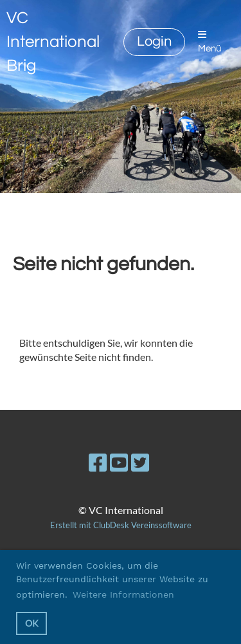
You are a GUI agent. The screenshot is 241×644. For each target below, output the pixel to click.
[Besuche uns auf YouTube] (119, 462)
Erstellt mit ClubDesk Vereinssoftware (121, 525)
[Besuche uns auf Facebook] (98, 462)
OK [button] (32, 623)
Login (154, 41)
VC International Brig (53, 42)
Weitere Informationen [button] (123, 594)
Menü (210, 41)
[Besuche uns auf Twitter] (140, 462)
